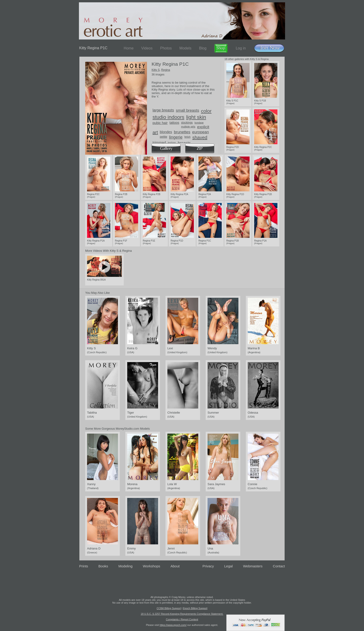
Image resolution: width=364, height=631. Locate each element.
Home (129, 48)
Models (185, 48)
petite (163, 137)
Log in (241, 48)
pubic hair (160, 123)
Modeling (125, 566)
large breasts (163, 110)
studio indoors (168, 117)
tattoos (174, 123)
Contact (279, 566)
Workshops (151, 566)
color (206, 111)
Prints (84, 566)
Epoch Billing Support (195, 608)
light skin (196, 117)
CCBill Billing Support (169, 608)
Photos (166, 48)
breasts (184, 143)
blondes (166, 132)
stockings (187, 123)
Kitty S (156, 70)
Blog (203, 48)
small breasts (188, 110)
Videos (147, 48)
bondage (199, 123)
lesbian (172, 143)
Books (103, 566)
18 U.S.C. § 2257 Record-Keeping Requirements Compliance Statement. (182, 614)
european (201, 132)
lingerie (176, 137)
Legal (229, 566)
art (155, 132)
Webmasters (253, 566)
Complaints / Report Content (182, 619)
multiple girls (188, 127)
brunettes (182, 132)
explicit (203, 127)
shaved (200, 137)
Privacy (208, 566)
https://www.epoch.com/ (173, 625)
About (175, 566)
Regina (166, 70)
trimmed (159, 143)
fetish (187, 137)
